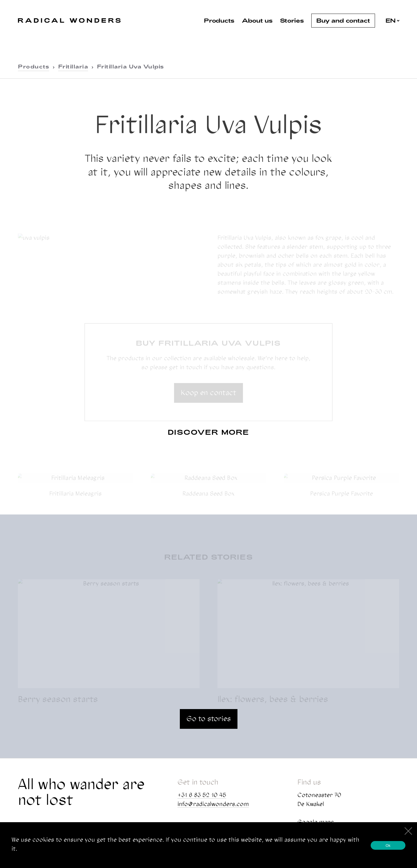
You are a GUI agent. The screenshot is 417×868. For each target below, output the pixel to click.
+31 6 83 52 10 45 (202, 795)
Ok (388, 846)
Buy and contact (343, 20)
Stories (292, 20)
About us (257, 20)
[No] (408, 830)
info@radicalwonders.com (213, 804)
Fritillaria (73, 66)
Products (219, 20)
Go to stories (209, 718)
